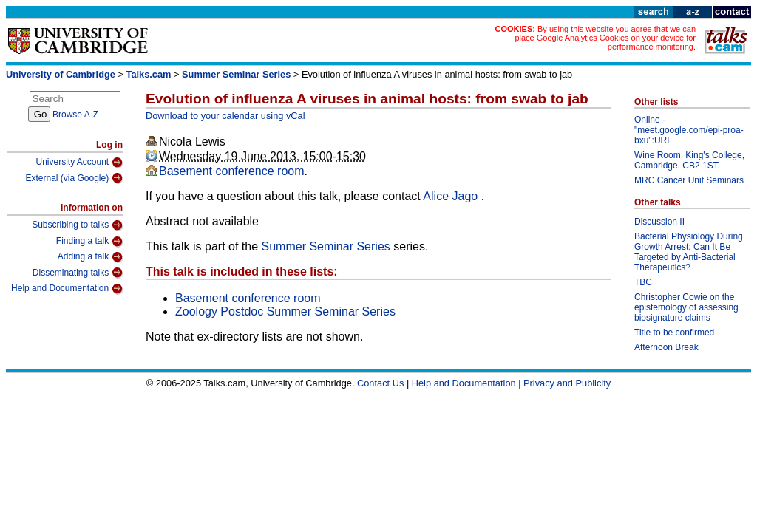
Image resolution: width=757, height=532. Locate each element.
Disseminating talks (78, 273)
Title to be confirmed (674, 332)
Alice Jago (452, 196)
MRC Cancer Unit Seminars (689, 180)
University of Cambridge (61, 74)
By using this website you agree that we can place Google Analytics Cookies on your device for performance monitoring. (605, 38)
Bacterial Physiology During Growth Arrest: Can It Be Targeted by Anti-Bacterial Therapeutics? (689, 252)
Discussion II (659, 222)
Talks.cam (149, 74)
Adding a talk (90, 257)
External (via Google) (74, 178)
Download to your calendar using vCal (225, 116)
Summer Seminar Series (236, 74)
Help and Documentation (67, 289)
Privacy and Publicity (567, 383)
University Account (79, 163)
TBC (643, 282)
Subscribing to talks (77, 225)
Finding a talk (89, 242)
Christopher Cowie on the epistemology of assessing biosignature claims (686, 307)
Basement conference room (232, 171)
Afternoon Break (666, 347)
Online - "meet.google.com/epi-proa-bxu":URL (689, 130)
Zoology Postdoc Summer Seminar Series (285, 311)
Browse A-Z (75, 115)
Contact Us (380, 383)
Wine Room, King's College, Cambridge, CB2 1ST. (689, 160)
